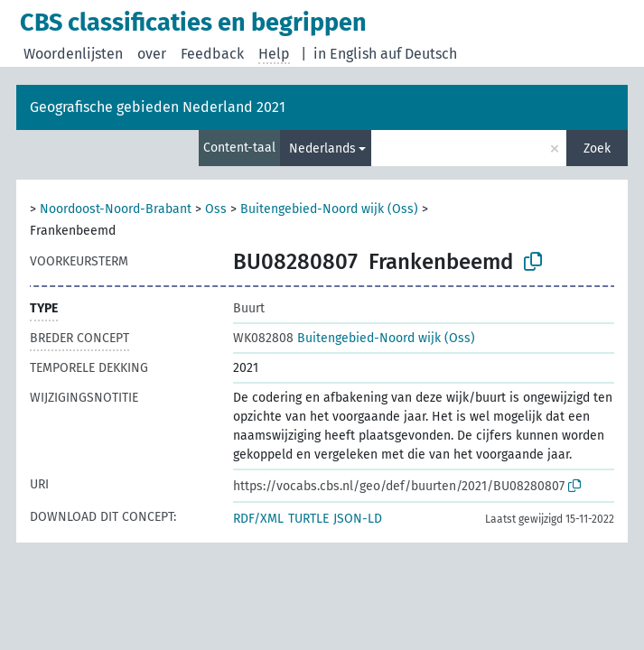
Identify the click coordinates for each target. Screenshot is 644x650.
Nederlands (322, 149)
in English (345, 54)
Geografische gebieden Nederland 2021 (158, 107)
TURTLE (308, 519)
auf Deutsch (419, 54)
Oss (216, 209)
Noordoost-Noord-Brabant (116, 209)
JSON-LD (358, 519)
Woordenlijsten (73, 54)
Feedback (212, 54)
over (152, 54)
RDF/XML (258, 519)
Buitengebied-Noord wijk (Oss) (329, 209)
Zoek (597, 149)
